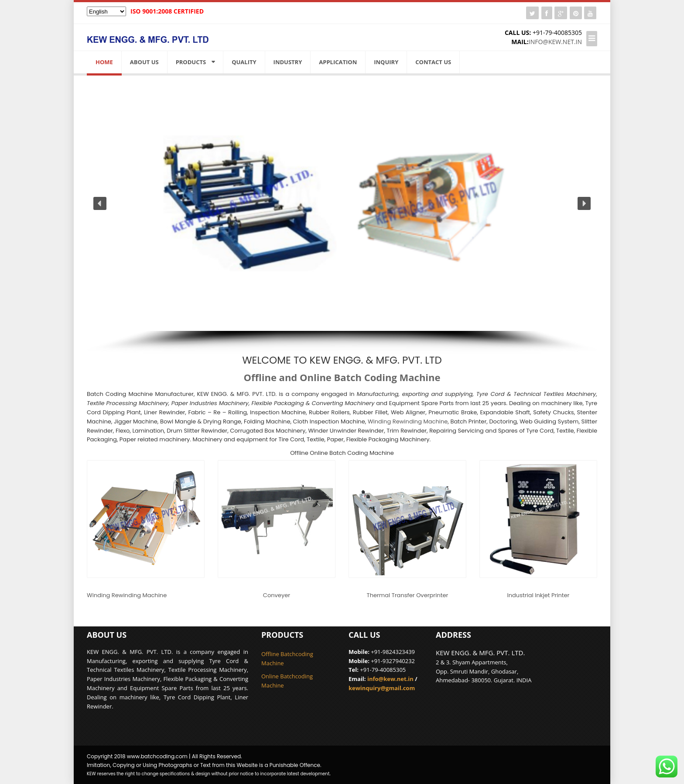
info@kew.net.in (555, 42)
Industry (288, 62)
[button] (100, 203)
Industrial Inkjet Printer (539, 595)
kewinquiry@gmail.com (382, 688)
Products (191, 62)
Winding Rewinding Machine (408, 421)
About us (144, 62)
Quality (244, 62)
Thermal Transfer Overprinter (408, 595)
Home (104, 62)
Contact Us (433, 62)
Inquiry (386, 62)
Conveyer (277, 595)
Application (338, 62)
